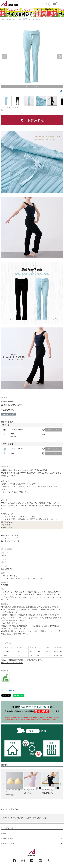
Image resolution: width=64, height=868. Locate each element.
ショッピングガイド (9, 828)
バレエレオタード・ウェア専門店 (16, 19)
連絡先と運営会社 (8, 839)
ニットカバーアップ (9, 538)
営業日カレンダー (8, 844)
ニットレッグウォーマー (11, 541)
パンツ (4, 562)
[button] (3, 784)
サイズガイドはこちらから (12, 663)
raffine (4, 555)
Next (60, 57)
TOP (3, 19)
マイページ (5, 833)
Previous (4, 57)
